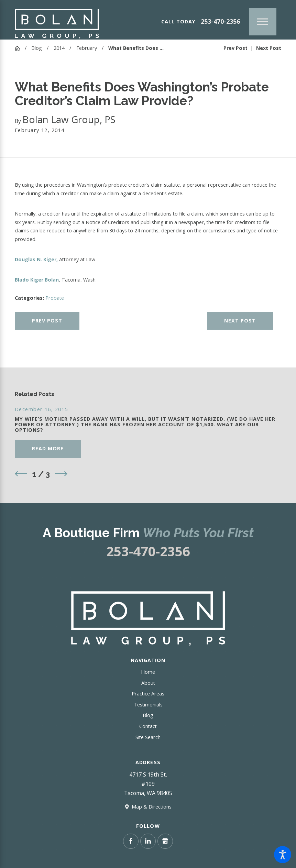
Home (148, 672)
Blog (37, 48)
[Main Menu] (263, 22)
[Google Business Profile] (165, 841)
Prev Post (47, 321)
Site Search (148, 737)
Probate (55, 298)
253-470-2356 (220, 21)
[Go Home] (20, 48)
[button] (283, 855)
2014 (59, 48)
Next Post (240, 321)
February (87, 48)
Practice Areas (148, 694)
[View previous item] (21, 474)
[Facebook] (131, 841)
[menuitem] (148, 672)
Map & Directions (152, 807)
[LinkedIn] (148, 841)
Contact (148, 726)
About (148, 683)
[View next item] (61, 474)
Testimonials (148, 705)
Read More (48, 448)
